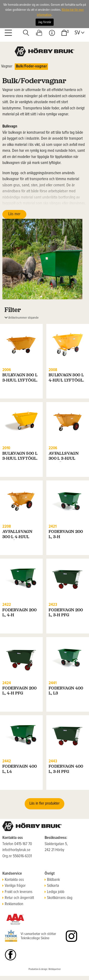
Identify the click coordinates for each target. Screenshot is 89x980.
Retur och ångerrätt (18, 898)
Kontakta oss (13, 880)
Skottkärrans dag (59, 898)
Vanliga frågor (14, 886)
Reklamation (13, 904)
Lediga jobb (54, 892)
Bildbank (52, 880)
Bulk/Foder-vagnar (31, 66)
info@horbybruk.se (16, 850)
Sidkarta (52, 886)
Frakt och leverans (17, 892)
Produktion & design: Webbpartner (45, 969)
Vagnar (7, 66)
